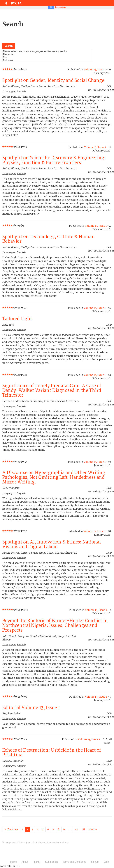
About (25, 862)
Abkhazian (47, 54)
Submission (52, 862)
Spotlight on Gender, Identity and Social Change (53, 81)
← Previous (11, 829)
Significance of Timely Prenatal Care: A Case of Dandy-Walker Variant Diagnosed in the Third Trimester (52, 391)
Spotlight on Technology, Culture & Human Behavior (48, 239)
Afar (47, 57)
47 (76, 829)
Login (106, 862)
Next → (93, 829)
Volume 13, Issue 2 (89, 739)
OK (51, 7)
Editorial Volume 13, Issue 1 (31, 708)
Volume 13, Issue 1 (95, 70)
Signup (95, 862)
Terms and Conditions (74, 862)
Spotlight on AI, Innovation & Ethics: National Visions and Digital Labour (52, 545)
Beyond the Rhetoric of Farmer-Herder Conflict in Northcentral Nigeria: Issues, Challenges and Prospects (55, 626)
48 (83, 829)
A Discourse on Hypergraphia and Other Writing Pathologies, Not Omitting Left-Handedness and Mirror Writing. (54, 477)
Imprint (37, 862)
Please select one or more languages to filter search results (47, 52)
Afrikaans (47, 60)
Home (13, 862)
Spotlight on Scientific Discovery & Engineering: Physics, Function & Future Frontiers (54, 160)
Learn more (61, 7)
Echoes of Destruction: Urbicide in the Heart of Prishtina (52, 753)
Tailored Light (17, 319)
